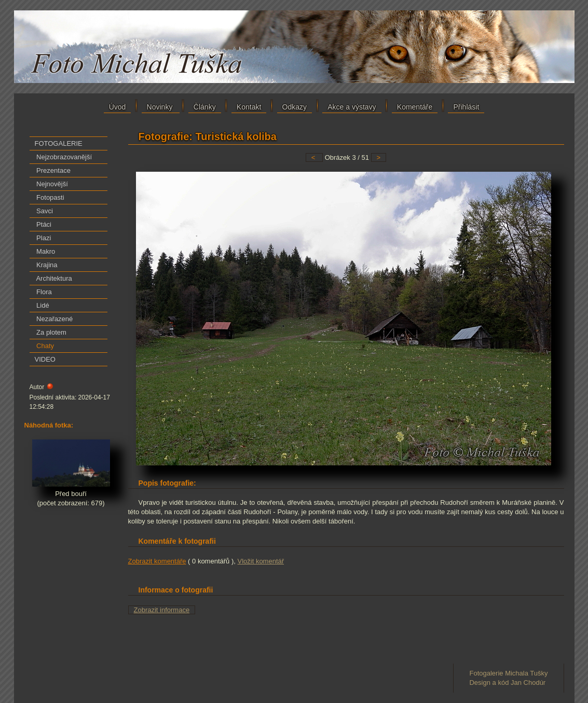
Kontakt (249, 107)
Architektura (53, 278)
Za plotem (51, 332)
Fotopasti (50, 197)
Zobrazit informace (162, 610)
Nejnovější (51, 184)
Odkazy (295, 107)
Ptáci (43, 224)
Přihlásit (466, 107)
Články (205, 107)
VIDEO (45, 359)
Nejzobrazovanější (64, 157)
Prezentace (53, 170)
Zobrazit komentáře (157, 561)
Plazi (43, 238)
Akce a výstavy (352, 107)
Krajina (46, 265)
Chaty (45, 346)
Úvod (118, 107)
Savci (44, 211)
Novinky (161, 107)
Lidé (42, 305)
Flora (43, 292)
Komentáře (415, 107)
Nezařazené (54, 319)
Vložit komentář (261, 561)
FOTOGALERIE (59, 143)
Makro (45, 251)
